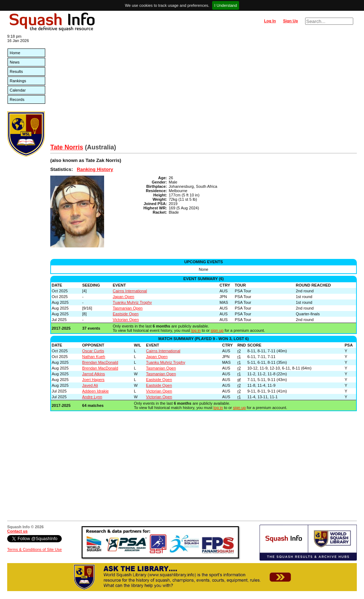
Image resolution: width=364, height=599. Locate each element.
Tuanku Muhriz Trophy (132, 302)
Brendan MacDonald (100, 362)
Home (15, 53)
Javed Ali (90, 385)
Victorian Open (126, 320)
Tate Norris (67, 147)
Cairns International (130, 291)
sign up (217, 330)
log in (196, 330)
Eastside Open (126, 314)
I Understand (226, 5)
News (15, 62)
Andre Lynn (92, 397)
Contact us (17, 531)
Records (17, 99)
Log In (270, 21)
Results (16, 71)
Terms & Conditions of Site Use (34, 549)
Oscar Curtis (93, 351)
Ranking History (95, 169)
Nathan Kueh (94, 357)
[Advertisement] (204, 90)
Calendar (18, 90)
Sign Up (290, 21)
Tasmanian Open (128, 308)
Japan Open (123, 297)
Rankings (18, 81)
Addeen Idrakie (95, 391)
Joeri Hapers (93, 380)
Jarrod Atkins (94, 374)
